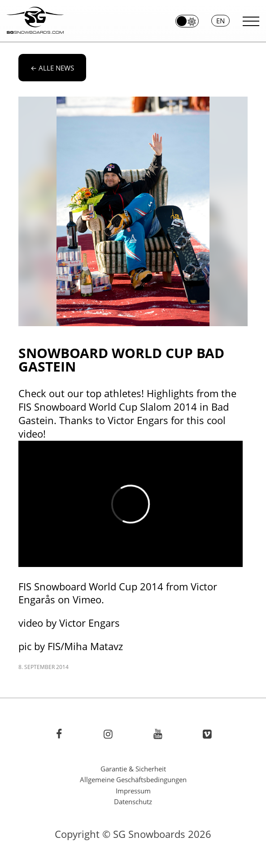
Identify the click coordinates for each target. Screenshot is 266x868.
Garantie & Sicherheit (133, 769)
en (220, 21)
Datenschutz (133, 802)
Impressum (133, 791)
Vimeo (87, 600)
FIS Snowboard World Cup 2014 (91, 587)
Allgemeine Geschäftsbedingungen (133, 779)
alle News (52, 68)
